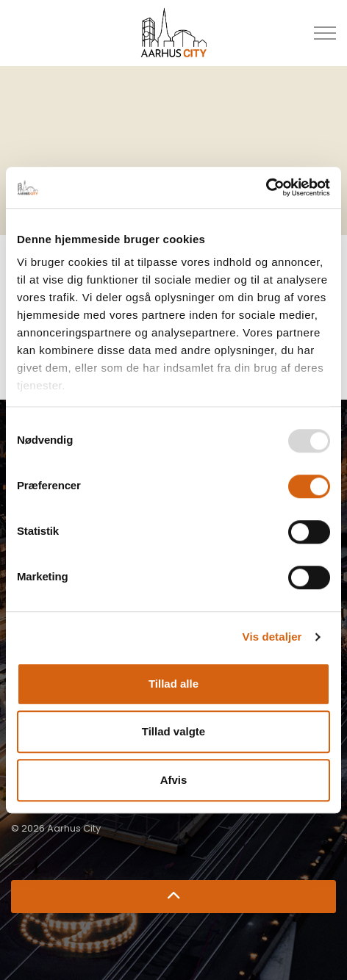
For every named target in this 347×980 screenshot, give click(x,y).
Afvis (174, 780)
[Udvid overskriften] (325, 33)
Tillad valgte (173, 731)
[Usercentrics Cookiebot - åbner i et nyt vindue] (266, 187)
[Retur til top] (173, 897)
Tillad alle (173, 684)
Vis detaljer (272, 637)
